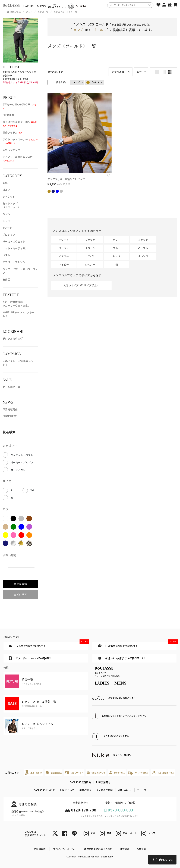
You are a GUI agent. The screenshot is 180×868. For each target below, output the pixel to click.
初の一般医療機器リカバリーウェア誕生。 (16, 304)
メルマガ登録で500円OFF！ (48, 645)
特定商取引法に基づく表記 (98, 849)
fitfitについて (67, 790)
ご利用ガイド (12, 772)
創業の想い (85, 790)
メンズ (76, 82)
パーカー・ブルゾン (22, 462)
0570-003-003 (120, 810)
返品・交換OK (33, 772)
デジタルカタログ (13, 338)
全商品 (6, 279)
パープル (143, 248)
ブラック (90, 240)
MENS (41, 6)
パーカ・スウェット (14, 241)
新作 (5, 183)
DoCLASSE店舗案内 (80, 782)
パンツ (7, 214)
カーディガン (18, 470)
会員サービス (117, 773)
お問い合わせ (125, 790)
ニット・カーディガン (15, 248)
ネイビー (64, 264)
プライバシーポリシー (65, 849)
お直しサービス (74, 773)
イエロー (64, 256)
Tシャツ (7, 228)
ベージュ (64, 248)
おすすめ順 (118, 72)
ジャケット (9, 196)
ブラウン (143, 240)
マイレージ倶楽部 (138, 773)
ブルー (117, 248)
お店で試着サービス (163, 773)
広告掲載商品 (10, 409)
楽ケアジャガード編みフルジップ (66, 179)
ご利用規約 (40, 849)
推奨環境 (124, 849)
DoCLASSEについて (44, 790)
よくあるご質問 (104, 790)
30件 (139, 72)
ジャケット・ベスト (22, 455)
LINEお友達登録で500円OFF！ (137, 645)
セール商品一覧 (11, 387)
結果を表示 (20, 584)
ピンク (90, 256)
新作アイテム (13, 132)
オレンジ (143, 256)
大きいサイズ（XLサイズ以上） (81, 285)
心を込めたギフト (96, 773)
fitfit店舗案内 (103, 782)
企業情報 (141, 849)
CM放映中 (8, 115)
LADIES (29, 6)
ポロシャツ (9, 235)
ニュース (142, 790)
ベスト (6, 255)
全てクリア (20, 594)
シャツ (6, 221)
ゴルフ (6, 190)
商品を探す (163, 860)
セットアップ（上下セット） (11, 205)
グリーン (90, 248)
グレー (117, 240)
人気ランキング (11, 150)
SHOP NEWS (10, 416)
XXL (33, 490)
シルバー (90, 264)
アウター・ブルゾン (14, 262)
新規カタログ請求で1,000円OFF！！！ (122, 658)
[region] (90, 5)
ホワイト (64, 240)
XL (12, 498)
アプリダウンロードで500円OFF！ (30, 658)
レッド (117, 256)
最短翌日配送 (54, 772)
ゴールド (93, 82)
